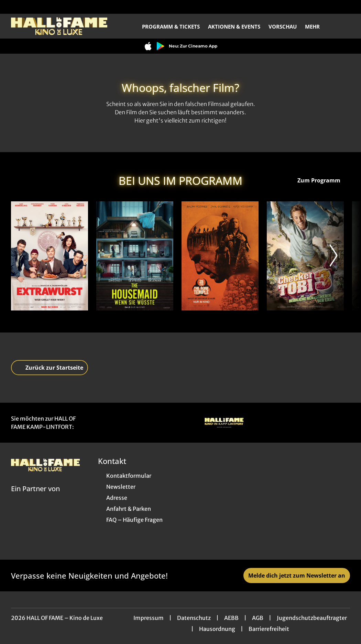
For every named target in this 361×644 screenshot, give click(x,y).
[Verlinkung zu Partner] (224, 423)
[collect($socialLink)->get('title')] (12, 7)
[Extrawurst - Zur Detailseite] (50, 256)
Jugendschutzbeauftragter (312, 618)
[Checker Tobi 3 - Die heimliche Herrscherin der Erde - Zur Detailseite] (305, 256)
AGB (258, 618)
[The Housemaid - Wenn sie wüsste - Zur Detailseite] (135, 256)
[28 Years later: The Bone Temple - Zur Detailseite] (220, 256)
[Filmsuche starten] (343, 26)
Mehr (316, 27)
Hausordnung (217, 629)
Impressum (149, 618)
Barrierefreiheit (269, 629)
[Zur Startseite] (59, 26)
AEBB (231, 618)
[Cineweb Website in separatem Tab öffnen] (35, 497)
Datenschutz (194, 618)
